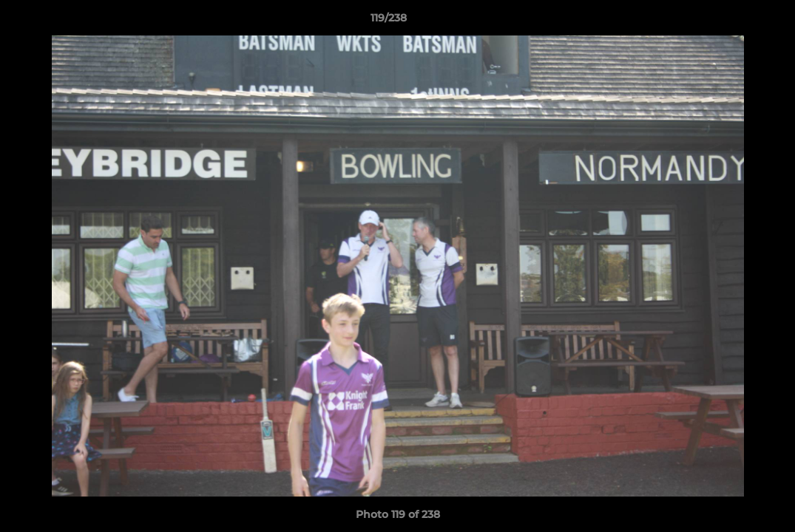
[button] (733, 21)
